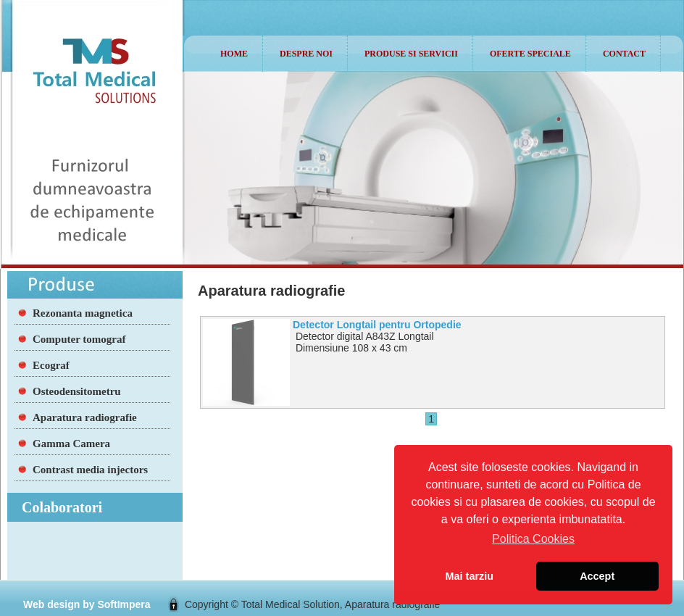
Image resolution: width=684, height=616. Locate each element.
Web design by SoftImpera (87, 604)
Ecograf (51, 365)
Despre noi (306, 54)
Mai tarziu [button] (470, 576)
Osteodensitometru (77, 391)
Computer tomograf (79, 339)
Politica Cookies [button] (533, 539)
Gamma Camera (71, 444)
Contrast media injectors (90, 470)
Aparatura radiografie (85, 417)
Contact (624, 54)
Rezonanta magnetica (83, 313)
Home (234, 54)
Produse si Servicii (411, 54)
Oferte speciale (530, 54)
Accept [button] (597, 576)
